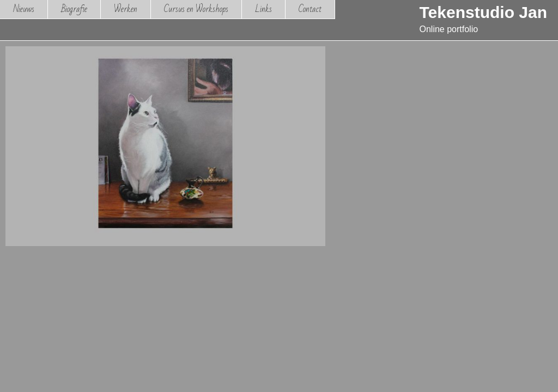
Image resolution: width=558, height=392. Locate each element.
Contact (310, 9)
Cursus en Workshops (196, 9)
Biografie (74, 9)
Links (263, 9)
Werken (126, 9)
